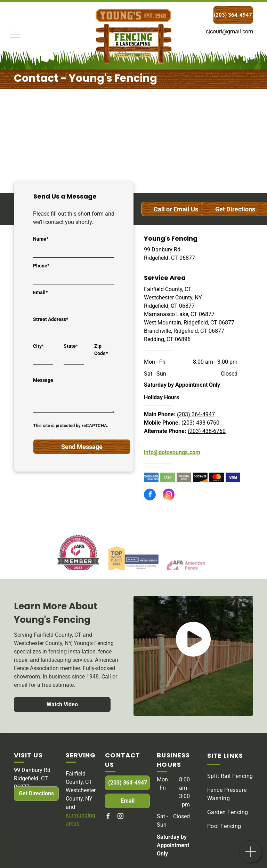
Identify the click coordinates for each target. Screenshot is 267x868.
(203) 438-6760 (200, 423)
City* (38, 346)
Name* (41, 239)
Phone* (41, 266)
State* (71, 346)
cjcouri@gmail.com (229, 31)
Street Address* (51, 319)
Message (43, 380)
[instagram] (169, 495)
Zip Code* (101, 350)
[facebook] (150, 495)
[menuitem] (232, 776)
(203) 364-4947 (196, 414)
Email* (40, 292)
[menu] (15, 35)
